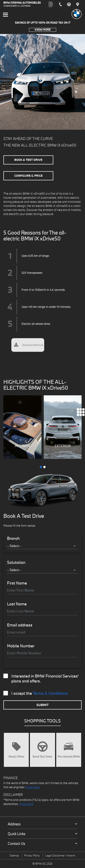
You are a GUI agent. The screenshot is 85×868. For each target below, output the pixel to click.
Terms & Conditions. (51, 693)
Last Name (17, 604)
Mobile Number (21, 646)
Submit (43, 705)
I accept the (36, 693)
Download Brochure (29, 345)
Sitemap (14, 855)
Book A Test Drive (28, 160)
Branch (13, 538)
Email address (20, 625)
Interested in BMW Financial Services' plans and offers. (41, 679)
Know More (43, 30)
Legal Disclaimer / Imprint (60, 855)
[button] (41, 467)
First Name (17, 583)
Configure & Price (28, 176)
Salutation (16, 562)
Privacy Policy (32, 855)
